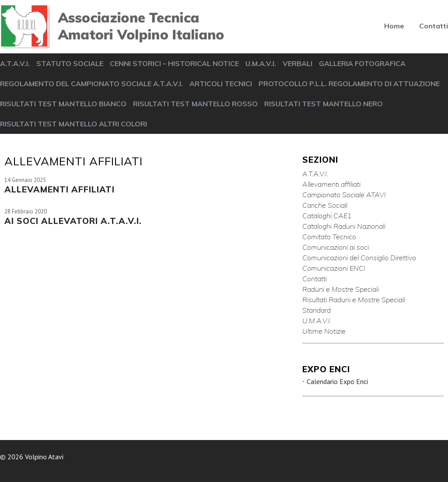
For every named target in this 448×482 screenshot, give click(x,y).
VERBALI (297, 63)
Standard (317, 310)
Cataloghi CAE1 (327, 216)
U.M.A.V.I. (261, 63)
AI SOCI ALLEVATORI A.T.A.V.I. (73, 221)
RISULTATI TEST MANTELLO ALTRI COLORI (73, 124)
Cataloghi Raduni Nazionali (344, 226)
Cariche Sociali (325, 205)
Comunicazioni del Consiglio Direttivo (359, 258)
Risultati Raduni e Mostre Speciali (354, 300)
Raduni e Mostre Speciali (341, 289)
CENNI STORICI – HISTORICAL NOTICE (174, 63)
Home (394, 26)
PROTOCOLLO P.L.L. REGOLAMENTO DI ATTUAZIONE (349, 84)
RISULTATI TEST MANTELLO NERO (324, 104)
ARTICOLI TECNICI (221, 84)
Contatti (434, 26)
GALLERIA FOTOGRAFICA (362, 63)
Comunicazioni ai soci (336, 247)
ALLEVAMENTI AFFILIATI (59, 189)
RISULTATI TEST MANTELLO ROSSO (195, 104)
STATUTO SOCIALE (70, 63)
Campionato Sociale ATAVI (344, 195)
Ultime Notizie (324, 331)
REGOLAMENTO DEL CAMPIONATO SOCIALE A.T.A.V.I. (91, 84)
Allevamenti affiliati (331, 184)
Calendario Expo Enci (337, 381)
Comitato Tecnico (329, 237)
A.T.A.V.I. (15, 63)
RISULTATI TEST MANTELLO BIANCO (63, 104)
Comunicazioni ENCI (334, 268)
